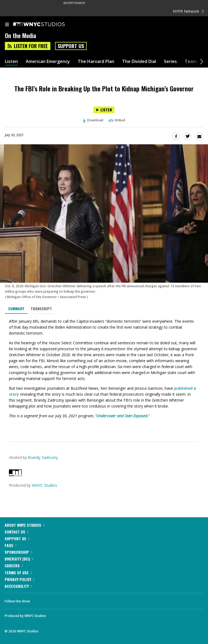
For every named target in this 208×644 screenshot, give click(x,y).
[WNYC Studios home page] (46, 25)
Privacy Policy (19, 579)
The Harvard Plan (96, 61)
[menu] (7, 25)
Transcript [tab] (41, 308)
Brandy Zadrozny (43, 457)
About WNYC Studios (25, 525)
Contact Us (17, 532)
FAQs (11, 545)
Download (93, 120)
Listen (11, 61)
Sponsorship (18, 552)
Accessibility (18, 586)
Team (191, 61)
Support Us (71, 46)
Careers (14, 565)
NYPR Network (188, 11)
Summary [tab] (16, 308)
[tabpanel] (104, 373)
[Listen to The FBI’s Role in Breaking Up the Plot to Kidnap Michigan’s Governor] (104, 110)
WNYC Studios (45, 485)
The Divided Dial (139, 61)
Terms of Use (18, 573)
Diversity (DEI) (19, 559)
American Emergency (48, 61)
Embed (116, 120)
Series (170, 61)
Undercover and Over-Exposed (122, 416)
